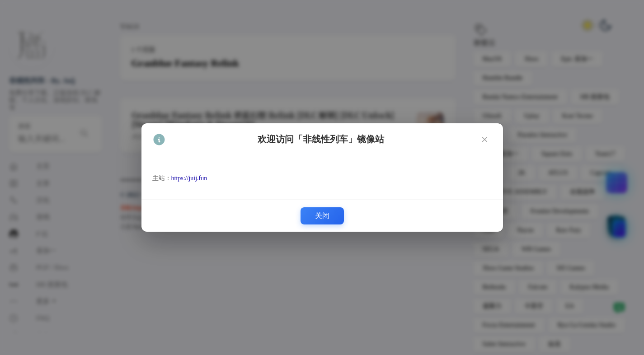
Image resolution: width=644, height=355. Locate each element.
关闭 (322, 216)
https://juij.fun (189, 178)
